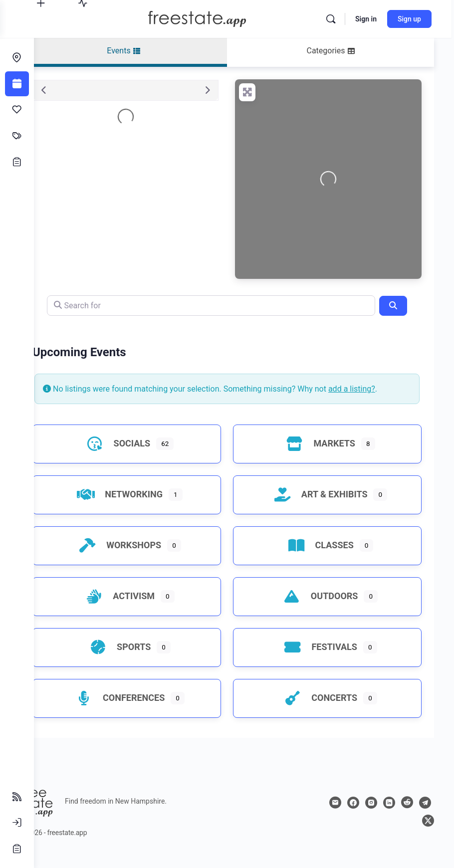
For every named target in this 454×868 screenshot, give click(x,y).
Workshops (142, 558)
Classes (326, 558)
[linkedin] (407, 816)
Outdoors (326, 609)
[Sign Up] (17, 849)
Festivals (326, 660)
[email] (353, 816)
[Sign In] (17, 823)
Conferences (142, 711)
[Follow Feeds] (17, 797)
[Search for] (228, 306)
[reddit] (425, 816)
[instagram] (389, 816)
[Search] (333, 19)
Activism (142, 609)
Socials (141, 457)
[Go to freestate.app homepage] (212, 18)
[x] (428, 834)
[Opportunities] (17, 162)
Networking (142, 508)
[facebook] (371, 816)
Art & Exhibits (326, 508)
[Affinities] (17, 110)
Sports (142, 660)
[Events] (17, 84)
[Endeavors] (17, 58)
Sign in (368, 19)
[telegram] (410, 834)
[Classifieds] (17, 136)
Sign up (412, 19)
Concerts (326, 711)
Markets (326, 457)
